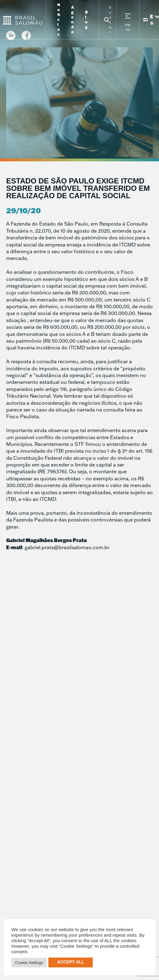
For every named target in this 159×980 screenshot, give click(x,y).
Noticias (59, 20)
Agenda (73, 20)
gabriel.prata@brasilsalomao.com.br (67, 547)
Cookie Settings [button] (29, 963)
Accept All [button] (71, 962)
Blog (86, 20)
